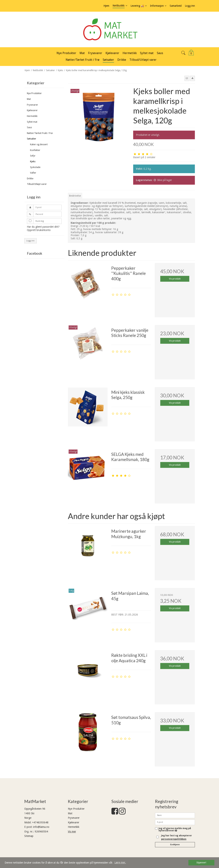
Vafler (33, 173)
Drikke (30, 179)
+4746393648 (40, 822)
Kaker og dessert (39, 144)
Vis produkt (175, 279)
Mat (29, 99)
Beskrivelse (75, 196)
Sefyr (33, 156)
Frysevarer (32, 105)
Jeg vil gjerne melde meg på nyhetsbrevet (177, 830)
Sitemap (29, 836)
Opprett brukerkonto (39, 230)
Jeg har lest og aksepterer (177, 837)
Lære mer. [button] (120, 862)
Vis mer (72, 832)
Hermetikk (32, 116)
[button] (187, 78)
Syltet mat (32, 122)
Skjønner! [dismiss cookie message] (201, 863)
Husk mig (40, 221)
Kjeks (33, 162)
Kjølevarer (32, 110)
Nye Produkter (34, 93)
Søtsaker (32, 139)
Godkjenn (175, 845)
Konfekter (35, 150)
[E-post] (175, 822)
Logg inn (30, 241)
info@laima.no (41, 827)
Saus (29, 127)
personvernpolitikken (174, 839)
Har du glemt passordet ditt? (43, 227)
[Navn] (175, 815)
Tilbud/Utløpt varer (37, 184)
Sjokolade (35, 167)
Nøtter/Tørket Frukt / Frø (40, 133)
